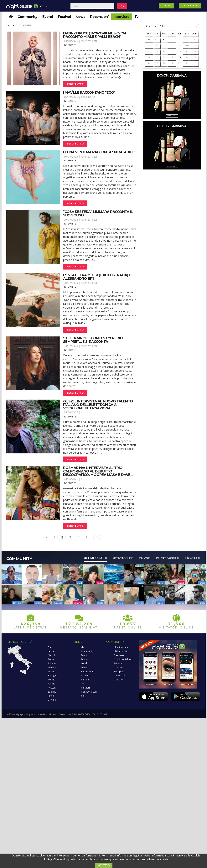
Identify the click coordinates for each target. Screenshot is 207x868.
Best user (119, 655)
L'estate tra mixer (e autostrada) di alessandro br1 (98, 277)
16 (179, 51)
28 (164, 63)
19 (149, 57)
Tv (136, 17)
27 (157, 63)
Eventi (48, 17)
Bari (50, 647)
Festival (64, 17)
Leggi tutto (75, 84)
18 (195, 51)
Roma (51, 659)
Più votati (192, 558)
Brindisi (52, 700)
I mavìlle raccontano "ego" (89, 93)
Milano (52, 671)
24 (187, 57)
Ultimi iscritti (95, 558)
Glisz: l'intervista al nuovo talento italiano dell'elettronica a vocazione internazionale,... (98, 405)
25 (195, 57)
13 (157, 51)
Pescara (52, 688)
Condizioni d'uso (123, 659)
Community (27, 17)
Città (40, 8)
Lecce (51, 651)
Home (10, 25)
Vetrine (85, 680)
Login (166, 6)
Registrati (190, 6)
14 (164, 51)
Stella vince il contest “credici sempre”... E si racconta (93, 340)
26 (149, 63)
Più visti (145, 558)
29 (149, 40)
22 (172, 57)
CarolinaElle (88, 97)
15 (172, 51)
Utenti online (123, 558)
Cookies (118, 667)
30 (157, 40)
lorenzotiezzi (89, 41)
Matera (52, 667)
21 (164, 57)
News (80, 17)
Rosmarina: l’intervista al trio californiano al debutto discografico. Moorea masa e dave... (98, 471)
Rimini (51, 696)
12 (149, 51)
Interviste (122, 17)
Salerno (52, 692)
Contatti (118, 680)
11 (195, 45)
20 (157, 57)
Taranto (52, 663)
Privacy (118, 663)
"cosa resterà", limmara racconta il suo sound (98, 214)
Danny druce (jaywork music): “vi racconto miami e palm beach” (95, 35)
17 (187, 51)
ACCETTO (104, 865)
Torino (52, 680)
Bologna (53, 676)
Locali (84, 663)
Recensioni (99, 17)
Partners (86, 688)
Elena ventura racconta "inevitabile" (99, 152)
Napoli (52, 655)
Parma (52, 684)
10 (187, 45)
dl (82, 412)
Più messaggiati (167, 558)
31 (164, 40)
